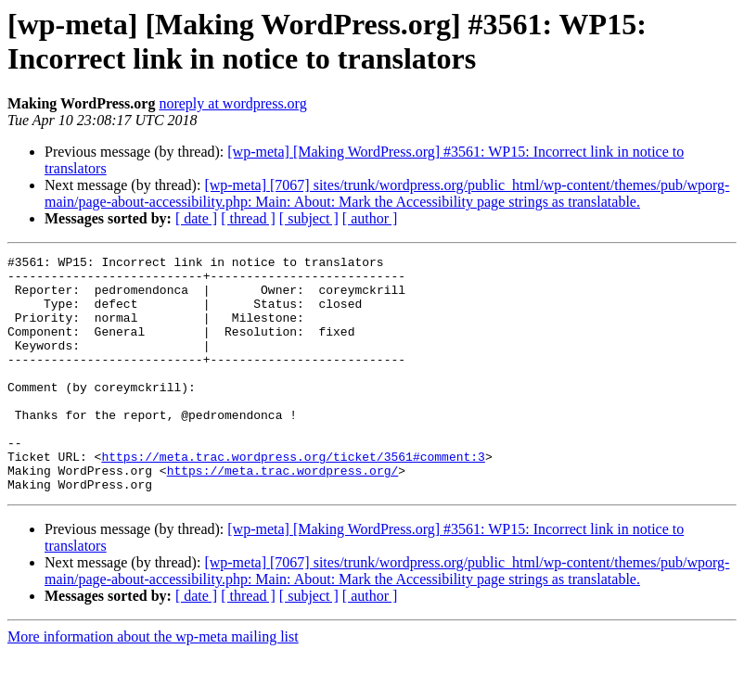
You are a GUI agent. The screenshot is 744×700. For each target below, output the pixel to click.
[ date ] (196, 218)
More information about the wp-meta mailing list (153, 684)
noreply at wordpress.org (232, 103)
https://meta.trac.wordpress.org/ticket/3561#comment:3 (293, 498)
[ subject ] (309, 218)
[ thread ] (248, 218)
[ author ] (370, 218)
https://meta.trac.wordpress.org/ (283, 515)
